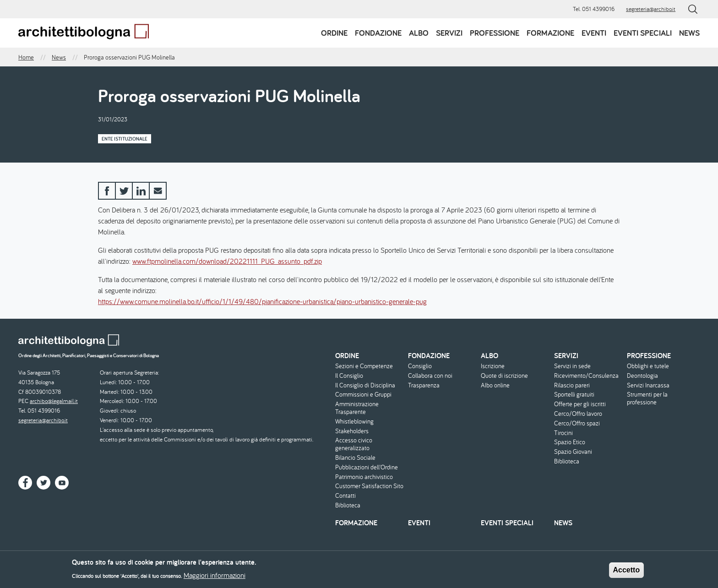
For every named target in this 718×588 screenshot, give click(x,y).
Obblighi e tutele (648, 366)
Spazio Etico (570, 442)
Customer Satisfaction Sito (369, 486)
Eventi (594, 33)
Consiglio (420, 366)
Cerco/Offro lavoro (578, 414)
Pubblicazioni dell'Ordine (367, 467)
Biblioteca (348, 505)
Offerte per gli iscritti (580, 404)
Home (26, 57)
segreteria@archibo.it (651, 9)
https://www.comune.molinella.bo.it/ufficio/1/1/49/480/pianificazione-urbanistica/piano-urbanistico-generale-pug (262, 301)
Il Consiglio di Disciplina (365, 385)
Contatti (345, 496)
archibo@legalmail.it (54, 401)
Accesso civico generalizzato (354, 444)
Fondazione (378, 33)
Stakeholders (352, 431)
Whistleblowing (354, 422)
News (689, 33)
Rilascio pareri (572, 385)
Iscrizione (493, 366)
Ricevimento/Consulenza (586, 376)
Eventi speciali (643, 33)
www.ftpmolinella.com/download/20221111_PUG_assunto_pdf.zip (227, 261)
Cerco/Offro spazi (577, 423)
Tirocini (563, 433)
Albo (419, 33)
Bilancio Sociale (355, 458)
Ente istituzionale (125, 139)
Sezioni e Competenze (364, 366)
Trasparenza (424, 385)
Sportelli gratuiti (574, 395)
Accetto (627, 573)
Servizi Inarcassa (648, 385)
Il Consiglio (349, 376)
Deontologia (642, 376)
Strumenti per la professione (647, 398)
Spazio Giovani (573, 452)
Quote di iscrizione (504, 376)
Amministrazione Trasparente (357, 408)
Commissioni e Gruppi (363, 395)
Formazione (550, 33)
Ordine (334, 33)
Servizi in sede (572, 366)
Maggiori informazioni (215, 578)
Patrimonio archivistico (364, 477)
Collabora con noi (430, 376)
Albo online (495, 385)
